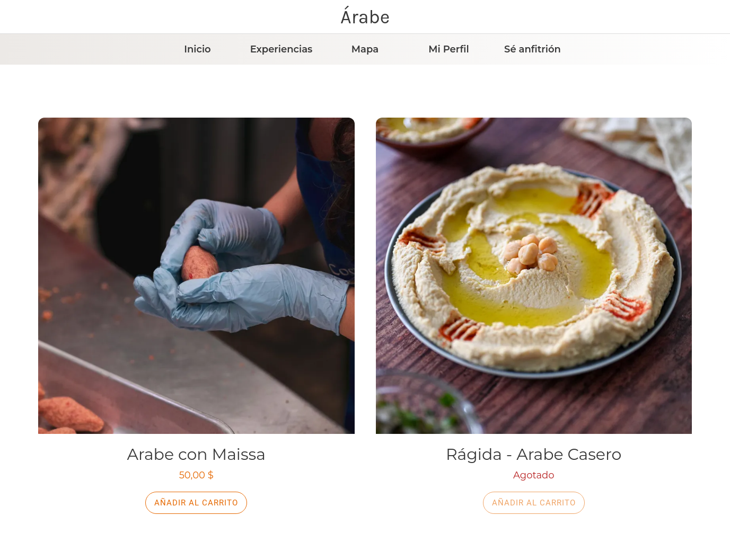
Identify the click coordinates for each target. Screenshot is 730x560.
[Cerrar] (17, 17)
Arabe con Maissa (196, 454)
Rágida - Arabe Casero (534, 454)
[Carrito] (702, 17)
